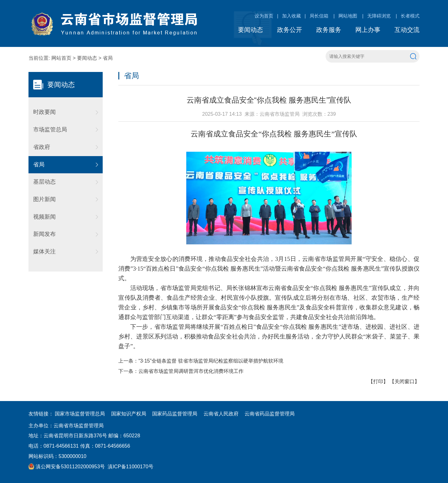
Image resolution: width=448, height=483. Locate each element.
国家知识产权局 (129, 414)
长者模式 (410, 16)
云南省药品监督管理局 (270, 414)
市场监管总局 (50, 130)
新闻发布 (44, 234)
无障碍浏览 (379, 16)
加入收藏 (291, 16)
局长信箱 (319, 16)
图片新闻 (44, 199)
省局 (108, 58)
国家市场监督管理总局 (80, 414)
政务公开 (290, 30)
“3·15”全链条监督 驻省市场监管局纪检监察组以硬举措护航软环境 (211, 361)
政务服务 (329, 30)
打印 (378, 381)
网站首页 (61, 58)
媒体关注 (44, 252)
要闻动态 (250, 30)
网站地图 (348, 16)
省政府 (42, 147)
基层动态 (44, 182)
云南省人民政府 (221, 414)
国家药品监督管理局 (175, 414)
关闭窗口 (404, 381)
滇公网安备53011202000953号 (67, 467)
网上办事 (368, 30)
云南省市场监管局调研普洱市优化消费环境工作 (191, 371)
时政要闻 (44, 112)
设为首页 (264, 16)
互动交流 (407, 30)
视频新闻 (44, 217)
